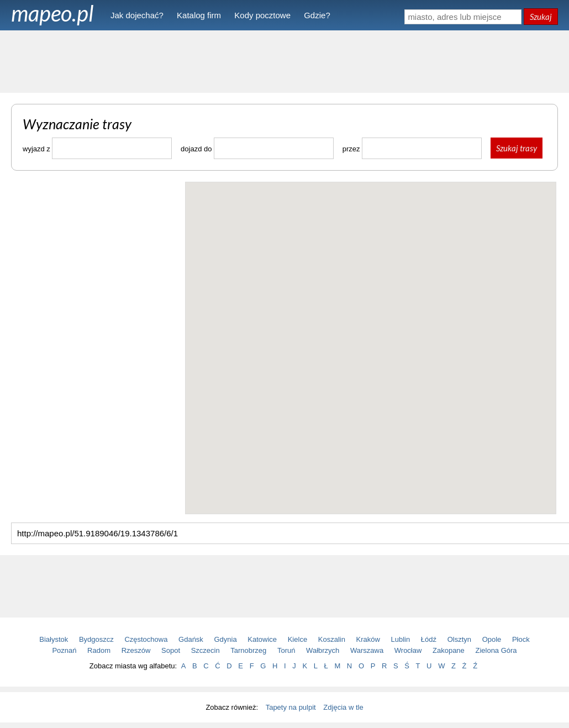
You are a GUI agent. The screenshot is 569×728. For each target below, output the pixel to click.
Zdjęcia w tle (343, 707)
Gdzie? (317, 15)
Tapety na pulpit (291, 707)
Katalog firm (199, 15)
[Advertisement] (284, 61)
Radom (99, 650)
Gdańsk (191, 639)
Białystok (54, 639)
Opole (492, 639)
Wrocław (408, 650)
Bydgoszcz (96, 639)
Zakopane (449, 650)
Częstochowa (146, 639)
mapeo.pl (52, 13)
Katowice (262, 639)
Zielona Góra (496, 650)
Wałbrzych (323, 650)
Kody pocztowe (262, 15)
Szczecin (206, 650)
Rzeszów (136, 650)
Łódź (429, 639)
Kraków (368, 639)
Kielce (297, 639)
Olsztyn (459, 639)
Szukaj (541, 17)
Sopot (171, 650)
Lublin (401, 639)
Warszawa (367, 650)
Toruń (286, 650)
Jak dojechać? (137, 15)
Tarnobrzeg (248, 650)
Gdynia (226, 639)
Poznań (64, 650)
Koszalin (332, 639)
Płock (521, 639)
